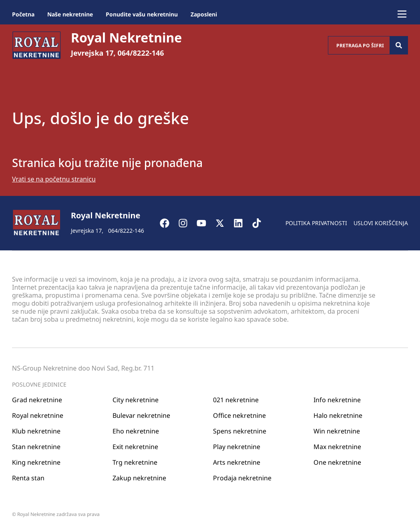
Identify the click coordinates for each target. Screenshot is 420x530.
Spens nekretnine (240, 431)
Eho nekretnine (136, 431)
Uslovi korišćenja (381, 223)
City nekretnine (136, 400)
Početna (23, 14)
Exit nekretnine (135, 447)
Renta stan (28, 478)
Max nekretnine (337, 447)
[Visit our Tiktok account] (261, 223)
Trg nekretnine (135, 462)
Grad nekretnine (37, 400)
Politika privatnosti (316, 223)
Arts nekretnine (237, 462)
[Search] (399, 45)
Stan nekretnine (36, 447)
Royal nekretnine (38, 415)
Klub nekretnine (36, 431)
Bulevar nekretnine (141, 415)
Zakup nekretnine (139, 478)
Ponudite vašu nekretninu (142, 14)
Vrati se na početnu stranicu (54, 179)
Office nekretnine (239, 415)
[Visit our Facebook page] (169, 223)
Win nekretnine (337, 431)
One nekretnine (337, 462)
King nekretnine (36, 462)
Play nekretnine (237, 447)
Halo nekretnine (338, 415)
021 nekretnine (236, 400)
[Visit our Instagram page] (187, 223)
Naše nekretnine (70, 14)
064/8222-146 (141, 53)
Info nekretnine (337, 400)
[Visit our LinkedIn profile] (242, 223)
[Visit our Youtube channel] (205, 223)
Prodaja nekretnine (242, 478)
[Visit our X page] (224, 223)
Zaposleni (204, 14)
